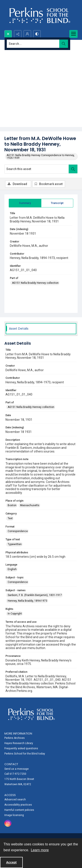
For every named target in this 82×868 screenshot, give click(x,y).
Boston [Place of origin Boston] (12, 505)
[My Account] (27, 34)
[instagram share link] (8, 823)
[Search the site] (33, 44)
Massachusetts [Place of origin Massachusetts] (30, 505)
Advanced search (15, 800)
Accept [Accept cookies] (11, 862)
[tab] (25, 203)
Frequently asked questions (21, 748)
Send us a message (17, 769)
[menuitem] (41, 743)
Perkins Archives (15, 738)
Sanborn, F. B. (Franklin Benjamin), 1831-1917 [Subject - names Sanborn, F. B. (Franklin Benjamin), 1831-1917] (35, 595)
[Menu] (73, 34)
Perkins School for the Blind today (25, 754)
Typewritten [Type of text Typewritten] (15, 544)
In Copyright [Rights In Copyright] (15, 614)
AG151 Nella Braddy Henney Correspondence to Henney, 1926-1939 (41, 157)
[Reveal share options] (18, 34)
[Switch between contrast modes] (37, 34)
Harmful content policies (19, 810)
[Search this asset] (37, 169)
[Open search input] (8, 34)
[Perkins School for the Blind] (39, 15)
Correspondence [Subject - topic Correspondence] (18, 582)
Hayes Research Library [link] (19, 743)
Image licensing (14, 815)
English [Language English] (12, 569)
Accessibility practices (18, 805)
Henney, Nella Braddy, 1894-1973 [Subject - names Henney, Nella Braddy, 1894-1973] (27, 601)
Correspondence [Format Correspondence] (18, 531)
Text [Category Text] (10, 518)
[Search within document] (73, 169)
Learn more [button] (40, 850)
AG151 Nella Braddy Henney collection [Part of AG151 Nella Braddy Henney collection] (35, 283)
